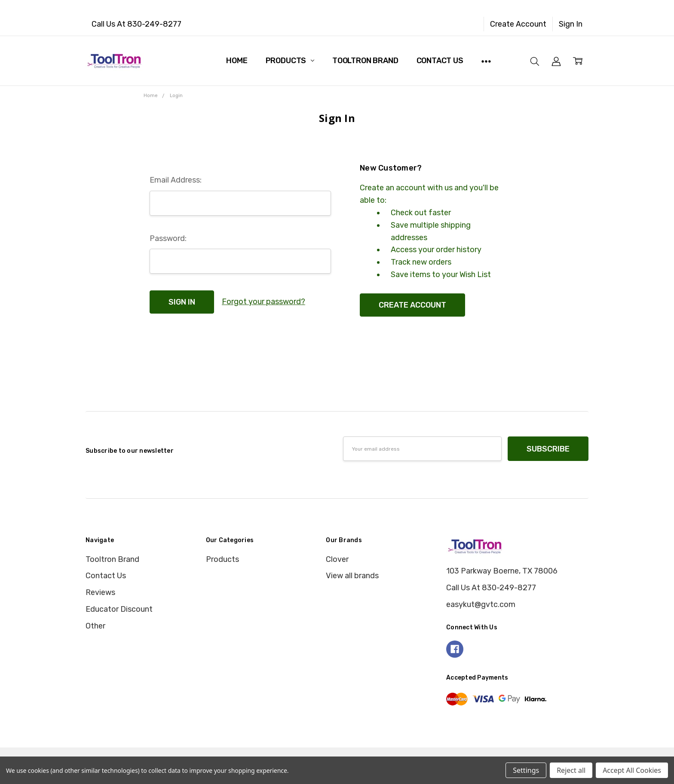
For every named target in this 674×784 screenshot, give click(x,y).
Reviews (100, 592)
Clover (337, 559)
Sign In (571, 24)
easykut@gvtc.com (481, 604)
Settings (526, 770)
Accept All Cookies (632, 770)
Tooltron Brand (365, 61)
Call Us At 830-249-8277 (136, 24)
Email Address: (176, 180)
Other (95, 626)
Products (290, 61)
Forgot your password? (263, 302)
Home (237, 61)
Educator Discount (119, 609)
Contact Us (440, 61)
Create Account (518, 24)
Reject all (571, 770)
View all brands (352, 576)
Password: (168, 238)
